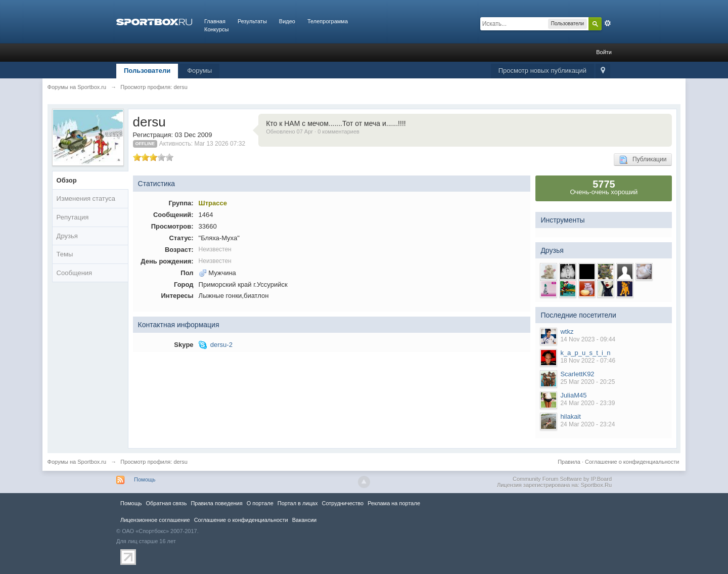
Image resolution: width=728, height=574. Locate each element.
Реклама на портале (394, 503)
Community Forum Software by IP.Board (562, 479)
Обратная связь (166, 503)
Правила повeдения (216, 503)
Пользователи (147, 71)
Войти (604, 52)
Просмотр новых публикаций (542, 71)
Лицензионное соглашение (155, 520)
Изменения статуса (86, 198)
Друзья (67, 236)
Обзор (67, 180)
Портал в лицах (298, 503)
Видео (287, 21)
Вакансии (304, 520)
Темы (65, 254)
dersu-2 (221, 345)
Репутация (73, 217)
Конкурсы (216, 29)
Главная (215, 21)
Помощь (145, 479)
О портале (260, 503)
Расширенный (608, 23)
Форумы (199, 71)
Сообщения (75, 273)
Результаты (252, 21)
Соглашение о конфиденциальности (632, 462)
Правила (569, 462)
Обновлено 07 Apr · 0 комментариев (313, 131)
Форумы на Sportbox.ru (77, 462)
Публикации (643, 160)
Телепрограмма (328, 21)
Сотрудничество (343, 503)
